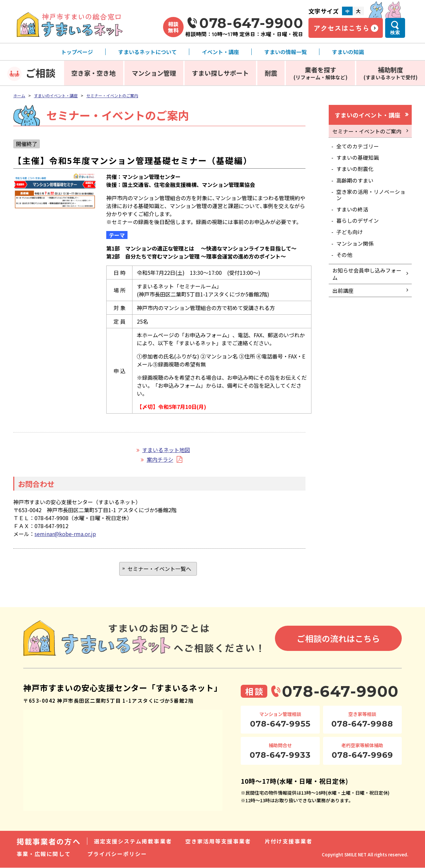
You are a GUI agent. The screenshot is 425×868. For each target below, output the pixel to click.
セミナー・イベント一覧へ (159, 569)
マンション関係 (355, 247)
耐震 (271, 73)
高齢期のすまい (355, 183)
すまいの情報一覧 (286, 52)
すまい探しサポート (220, 73)
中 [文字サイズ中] (347, 11)
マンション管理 (154, 73)
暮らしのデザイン (358, 224)
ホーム (19, 95)
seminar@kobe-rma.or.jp (65, 534)
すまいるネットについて (147, 52)
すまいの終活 (353, 212)
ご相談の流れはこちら (338, 639)
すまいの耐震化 (355, 171)
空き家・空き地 (93, 73)
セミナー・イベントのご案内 (112, 95)
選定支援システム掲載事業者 (133, 841)
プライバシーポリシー (117, 854)
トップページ (77, 52)
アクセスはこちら (341, 28)
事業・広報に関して (44, 854)
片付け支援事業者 (289, 841)
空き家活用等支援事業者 (218, 841)
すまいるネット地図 (166, 450)
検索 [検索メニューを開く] (395, 33)
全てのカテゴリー (358, 147)
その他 (345, 259)
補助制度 (391, 73)
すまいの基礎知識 (358, 159)
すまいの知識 (348, 52)
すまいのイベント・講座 (56, 95)
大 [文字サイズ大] (358, 11)
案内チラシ (160, 459)
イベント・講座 (220, 52)
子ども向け (350, 236)
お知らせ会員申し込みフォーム (367, 279)
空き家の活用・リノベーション (371, 197)
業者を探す (321, 73)
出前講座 (343, 297)
